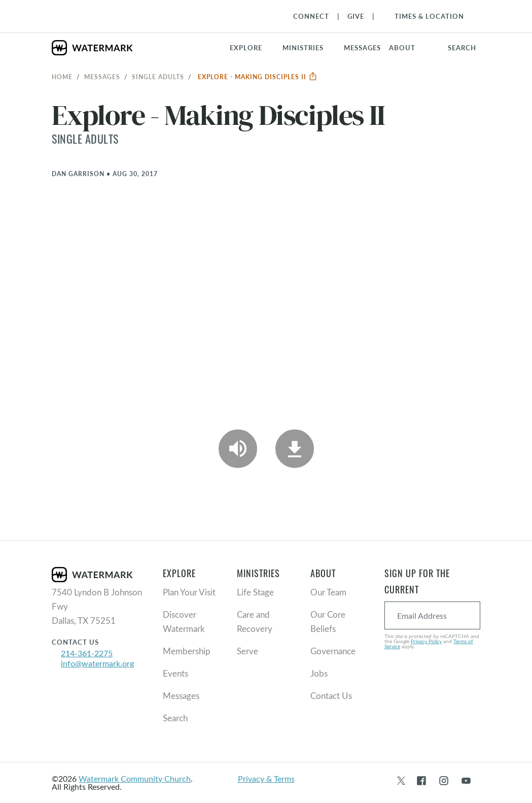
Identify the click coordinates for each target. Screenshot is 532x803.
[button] (309, 48)
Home (62, 77)
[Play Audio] (238, 449)
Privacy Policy (426, 641)
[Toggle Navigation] (424, 16)
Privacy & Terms (266, 778)
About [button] (402, 48)
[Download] (295, 449)
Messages (102, 77)
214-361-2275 (87, 653)
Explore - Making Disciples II (258, 77)
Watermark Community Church (135, 778)
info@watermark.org (97, 663)
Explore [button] (246, 48)
